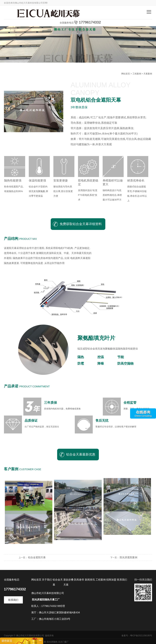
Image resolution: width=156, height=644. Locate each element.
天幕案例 (148, 74)
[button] (60, 112)
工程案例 (137, 74)
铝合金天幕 (58, 582)
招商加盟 (111, 580)
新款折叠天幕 (68, 582)
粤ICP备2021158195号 (141, 636)
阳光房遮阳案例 (129, 557)
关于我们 (47, 580)
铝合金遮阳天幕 (37, 557)
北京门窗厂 (63, 642)
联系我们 (13, 600)
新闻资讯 (90, 580)
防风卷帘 (79, 580)
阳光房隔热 (52, 642)
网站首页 (126, 74)
